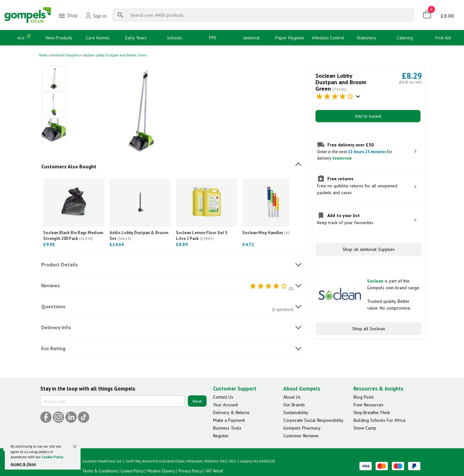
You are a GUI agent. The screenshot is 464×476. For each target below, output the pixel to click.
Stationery (367, 38)
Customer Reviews (301, 436)
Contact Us (223, 397)
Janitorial (251, 38)
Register (221, 436)
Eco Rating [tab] (53, 348)
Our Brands (294, 405)
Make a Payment (229, 420)
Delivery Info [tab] (56, 327)
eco (21, 38)
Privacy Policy (190, 471)
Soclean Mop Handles (270, 233)
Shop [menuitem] (68, 16)
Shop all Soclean (369, 329)
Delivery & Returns (231, 412)
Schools (174, 38)
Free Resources (368, 405)
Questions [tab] (53, 306)
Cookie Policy (52, 457)
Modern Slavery (161, 471)
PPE (213, 38)
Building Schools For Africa (379, 420)
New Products (59, 38)
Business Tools (227, 428)
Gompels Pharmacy (302, 428)
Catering (405, 38)
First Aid (443, 38)
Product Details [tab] (60, 264)
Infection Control (328, 38)
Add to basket (368, 116)
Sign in (96, 16)
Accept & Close (23, 464)
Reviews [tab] (51, 285)
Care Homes (98, 38)
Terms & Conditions (100, 471)
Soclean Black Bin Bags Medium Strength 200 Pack (73, 236)
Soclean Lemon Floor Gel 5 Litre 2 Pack (202, 236)
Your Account (225, 405)
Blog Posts (364, 397)
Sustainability (296, 412)
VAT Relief (214, 471)
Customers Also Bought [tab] (69, 166)
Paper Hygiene (290, 38)
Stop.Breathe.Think (372, 412)
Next (197, 401)
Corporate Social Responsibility (313, 420)
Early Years (136, 38)
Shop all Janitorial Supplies (369, 249)
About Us (292, 397)
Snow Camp (365, 428)
